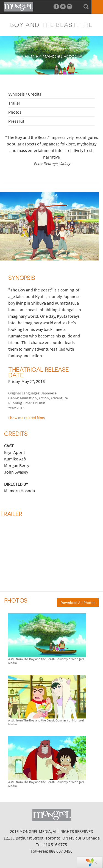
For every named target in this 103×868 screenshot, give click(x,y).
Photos (15, 112)
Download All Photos (78, 603)
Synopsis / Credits (25, 94)
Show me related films (27, 418)
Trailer (14, 103)
